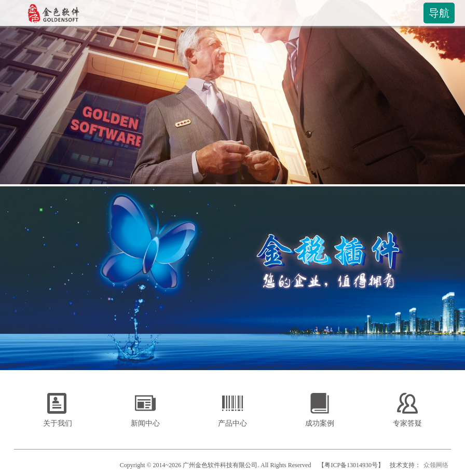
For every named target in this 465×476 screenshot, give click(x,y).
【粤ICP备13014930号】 (351, 465)
